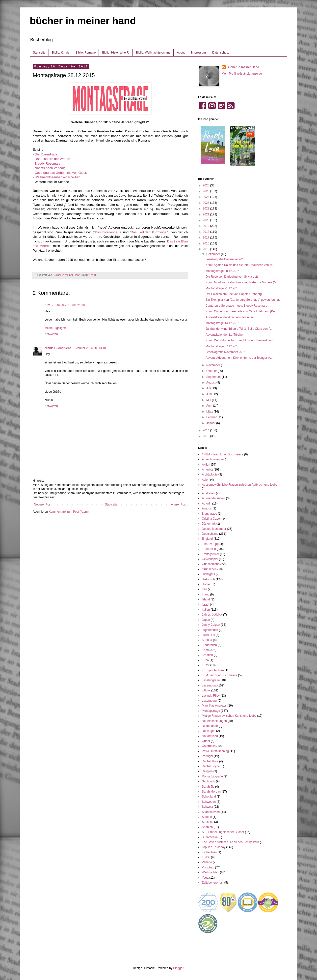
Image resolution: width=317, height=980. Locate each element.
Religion (207, 771)
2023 (207, 203)
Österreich (209, 746)
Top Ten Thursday (214, 847)
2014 (207, 430)
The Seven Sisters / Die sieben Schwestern (230, 842)
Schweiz (207, 807)
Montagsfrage (211, 711)
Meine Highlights (56, 328)
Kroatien (207, 655)
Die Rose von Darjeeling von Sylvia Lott (232, 277)
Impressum (198, 53)
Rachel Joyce (211, 766)
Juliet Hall (208, 635)
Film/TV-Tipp (210, 544)
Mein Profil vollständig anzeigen (243, 74)
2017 (207, 238)
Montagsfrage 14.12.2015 (223, 323)
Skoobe (207, 817)
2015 (207, 249)
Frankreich (209, 549)
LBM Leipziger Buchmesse (220, 675)
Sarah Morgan (211, 792)
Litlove (206, 690)
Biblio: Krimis (61, 53)
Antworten (51, 334)
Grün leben (209, 569)
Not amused (210, 736)
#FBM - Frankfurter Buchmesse (223, 454)
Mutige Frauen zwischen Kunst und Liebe (229, 716)
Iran (204, 589)
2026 (207, 185)
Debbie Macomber (214, 529)
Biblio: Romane (86, 53)
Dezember (214, 254)
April (210, 406)
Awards (207, 508)
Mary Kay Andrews (214, 706)
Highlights (208, 574)
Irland (206, 594)
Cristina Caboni (212, 519)
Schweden (209, 802)
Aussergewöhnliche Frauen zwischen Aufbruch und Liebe (240, 485)
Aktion (206, 465)
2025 (207, 191)
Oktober (212, 371)
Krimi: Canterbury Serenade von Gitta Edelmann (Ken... (242, 311)
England (207, 539)
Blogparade (209, 514)
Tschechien (209, 852)
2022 (207, 208)
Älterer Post (179, 505)
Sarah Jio (208, 787)
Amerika (207, 470)
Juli (209, 388)
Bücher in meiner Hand (243, 67)
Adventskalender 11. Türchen (225, 335)
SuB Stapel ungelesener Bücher (223, 832)
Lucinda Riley (211, 696)
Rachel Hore (210, 761)
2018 (207, 232)
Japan (206, 620)
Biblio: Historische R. (116, 53)
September (214, 377)
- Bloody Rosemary (47, 163)
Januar (211, 423)
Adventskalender (213, 459)
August (211, 383)
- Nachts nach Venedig (49, 168)
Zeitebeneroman (213, 883)
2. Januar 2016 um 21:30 (68, 305)
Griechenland (211, 564)
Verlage (207, 862)
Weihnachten (211, 872)
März (210, 412)
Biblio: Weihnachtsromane (153, 53)
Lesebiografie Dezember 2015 (225, 259)
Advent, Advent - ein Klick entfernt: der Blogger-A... (239, 358)
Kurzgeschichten (213, 670)
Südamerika (210, 837)
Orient (206, 741)
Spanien (207, 827)
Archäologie (210, 475)
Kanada (207, 640)
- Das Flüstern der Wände (51, 159)
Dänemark (209, 524)
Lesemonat (209, 685)
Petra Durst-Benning (215, 751)
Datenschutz (221, 53)
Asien (206, 480)
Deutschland (210, 534)
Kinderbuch (209, 645)
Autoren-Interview (213, 498)
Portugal (207, 756)
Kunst (206, 665)
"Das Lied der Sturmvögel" (149, 232)
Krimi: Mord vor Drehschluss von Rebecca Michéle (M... (242, 282)
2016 (207, 243)
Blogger (178, 968)
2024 (207, 197)
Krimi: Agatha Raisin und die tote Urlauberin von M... (240, 265)
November (214, 365)
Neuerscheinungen (214, 721)
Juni (209, 394)
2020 (207, 220)
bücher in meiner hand (83, 21)
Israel (205, 605)
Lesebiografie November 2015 (225, 352)
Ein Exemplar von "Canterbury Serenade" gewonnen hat (243, 300)
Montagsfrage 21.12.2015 (223, 288)
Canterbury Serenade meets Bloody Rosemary (236, 306)
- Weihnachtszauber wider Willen (56, 177)
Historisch (208, 579)
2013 (207, 436)
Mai (209, 400)
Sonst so (208, 822)
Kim (47, 305)
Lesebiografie (211, 680)
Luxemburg (209, 701)
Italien (206, 610)
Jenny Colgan (211, 625)
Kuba (205, 660)
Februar (212, 417)
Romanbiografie (212, 776)
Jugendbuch (210, 630)
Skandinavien (211, 812)
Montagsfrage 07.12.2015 (223, 346)
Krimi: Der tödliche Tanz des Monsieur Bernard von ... (241, 340)
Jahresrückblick (212, 615)
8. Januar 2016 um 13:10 (89, 348)
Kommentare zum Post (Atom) (69, 512)
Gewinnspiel (210, 559)
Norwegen (209, 731)
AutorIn (207, 504)
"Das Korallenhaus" (108, 232)
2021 (207, 214)
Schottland (209, 797)
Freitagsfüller (210, 554)
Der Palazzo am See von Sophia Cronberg (234, 294)
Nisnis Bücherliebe (58, 348)
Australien (208, 493)
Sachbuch (208, 781)
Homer (206, 584)
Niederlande (210, 726)
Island (206, 599)
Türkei (206, 857)
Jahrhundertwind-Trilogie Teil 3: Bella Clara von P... (239, 329)
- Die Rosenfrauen (46, 154)
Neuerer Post (43, 505)
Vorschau (208, 867)
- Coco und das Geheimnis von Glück (60, 173)
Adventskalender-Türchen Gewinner (229, 317)
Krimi (205, 650)
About (181, 53)
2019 (207, 226)
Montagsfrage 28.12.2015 (223, 271)
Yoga (205, 878)
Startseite (39, 53)
